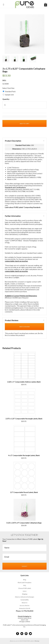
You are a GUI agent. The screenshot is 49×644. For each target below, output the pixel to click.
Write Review (25, 327)
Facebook (18, 634)
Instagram (26, 634)
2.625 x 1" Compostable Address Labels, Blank (24, 382)
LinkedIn (22, 634)
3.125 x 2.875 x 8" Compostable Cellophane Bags (24, 523)
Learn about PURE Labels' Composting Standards (23, 207)
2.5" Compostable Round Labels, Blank (24, 492)
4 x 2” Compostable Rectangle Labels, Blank (24, 455)
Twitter (30, 634)
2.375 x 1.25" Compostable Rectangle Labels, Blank (24, 419)
